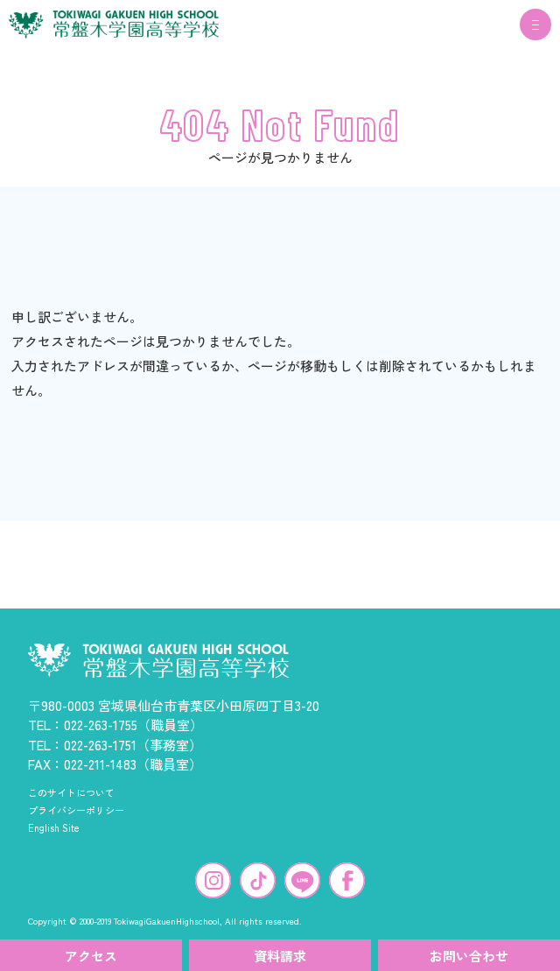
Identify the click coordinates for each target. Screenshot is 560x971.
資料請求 (280, 956)
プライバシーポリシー (76, 810)
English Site (54, 827)
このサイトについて (71, 792)
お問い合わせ (469, 956)
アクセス (91, 956)
